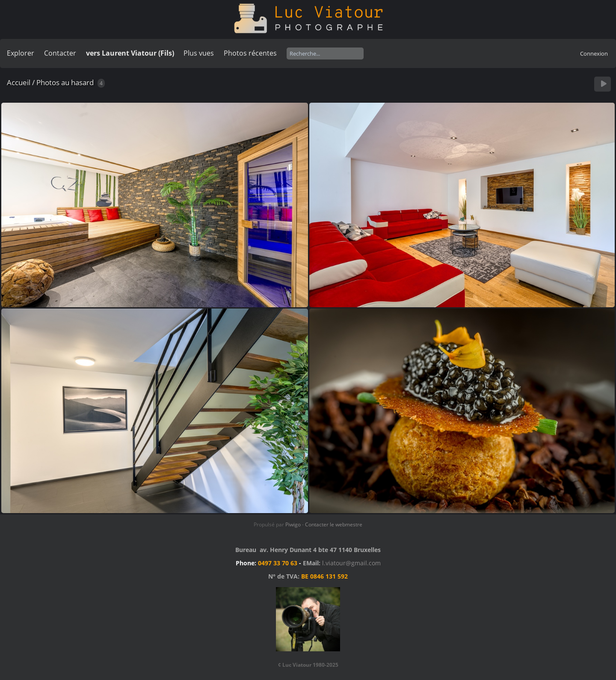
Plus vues (199, 53)
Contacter (60, 53)
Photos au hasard (65, 82)
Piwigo (293, 524)
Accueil (19, 82)
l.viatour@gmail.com (351, 563)
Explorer (21, 53)
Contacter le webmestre (334, 524)
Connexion (594, 53)
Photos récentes (250, 53)
